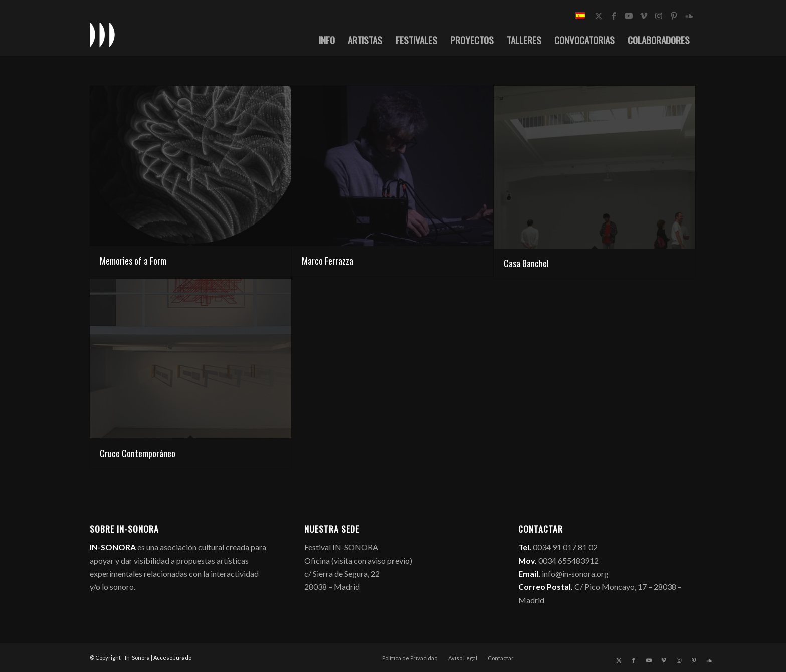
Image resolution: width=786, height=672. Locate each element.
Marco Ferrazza (328, 261)
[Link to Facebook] (614, 16)
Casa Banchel (526, 263)
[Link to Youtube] (629, 16)
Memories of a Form (133, 261)
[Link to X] (599, 16)
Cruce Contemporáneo (138, 453)
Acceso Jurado (172, 658)
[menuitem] (327, 40)
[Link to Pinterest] (674, 16)
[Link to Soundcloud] (689, 16)
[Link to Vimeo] (644, 16)
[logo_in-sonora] (102, 35)
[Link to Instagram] (659, 16)
